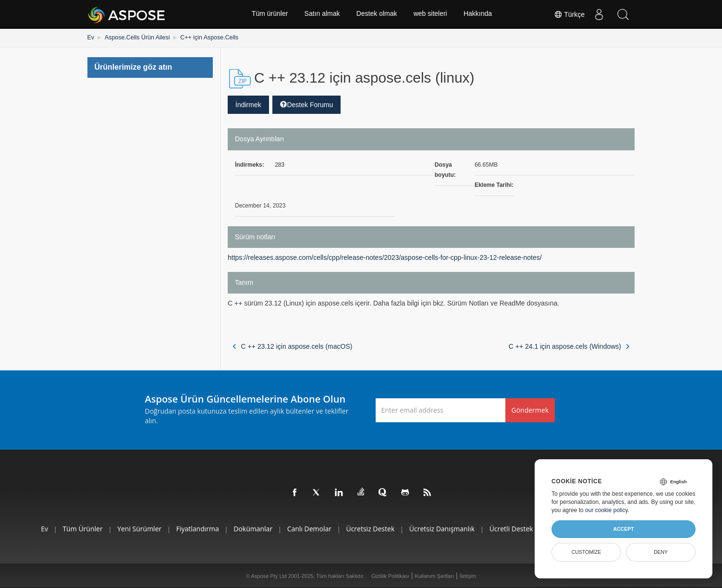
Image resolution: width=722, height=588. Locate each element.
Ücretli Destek (515, 529)
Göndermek (530, 410)
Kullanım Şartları (434, 576)
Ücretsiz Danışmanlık (444, 529)
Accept (623, 529)
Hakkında (479, 14)
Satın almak (322, 14)
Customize (587, 552)
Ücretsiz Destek (371, 529)
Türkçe (569, 14)
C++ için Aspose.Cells (206, 37)
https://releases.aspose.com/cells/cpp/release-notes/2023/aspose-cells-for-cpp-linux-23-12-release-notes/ (385, 257)
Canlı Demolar (308, 529)
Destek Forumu (306, 104)
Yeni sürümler (134, 529)
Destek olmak (377, 14)
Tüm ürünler (269, 14)
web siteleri (431, 14)
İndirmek (248, 104)
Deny (661, 552)
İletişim (468, 576)
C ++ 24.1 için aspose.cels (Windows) (569, 346)
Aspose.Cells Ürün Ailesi (136, 37)
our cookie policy (606, 510)
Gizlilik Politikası (390, 576)
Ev (91, 37)
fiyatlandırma (193, 529)
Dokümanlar (251, 529)
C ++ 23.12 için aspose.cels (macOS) (292, 346)
